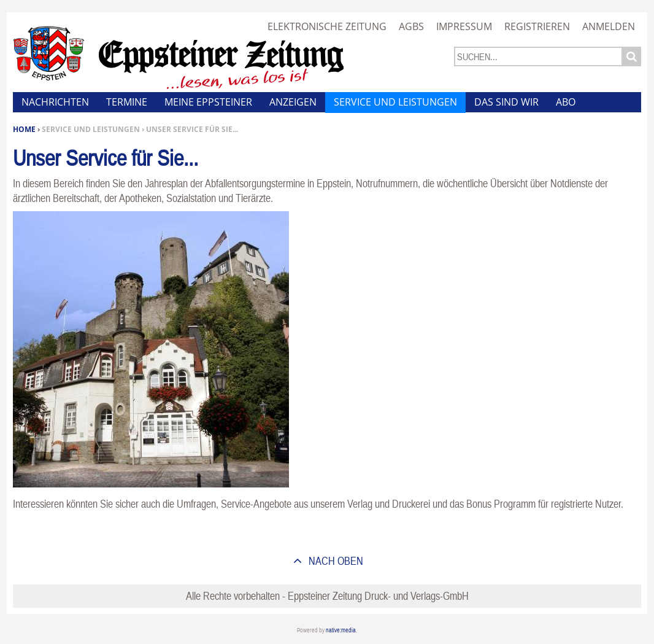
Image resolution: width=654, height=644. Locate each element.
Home (24, 129)
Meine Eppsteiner (208, 102)
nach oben (335, 561)
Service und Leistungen (395, 102)
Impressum (464, 26)
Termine (127, 102)
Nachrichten (55, 102)
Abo (566, 102)
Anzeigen (293, 102)
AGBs (411, 26)
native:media (341, 630)
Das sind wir (506, 102)
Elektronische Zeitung (327, 26)
